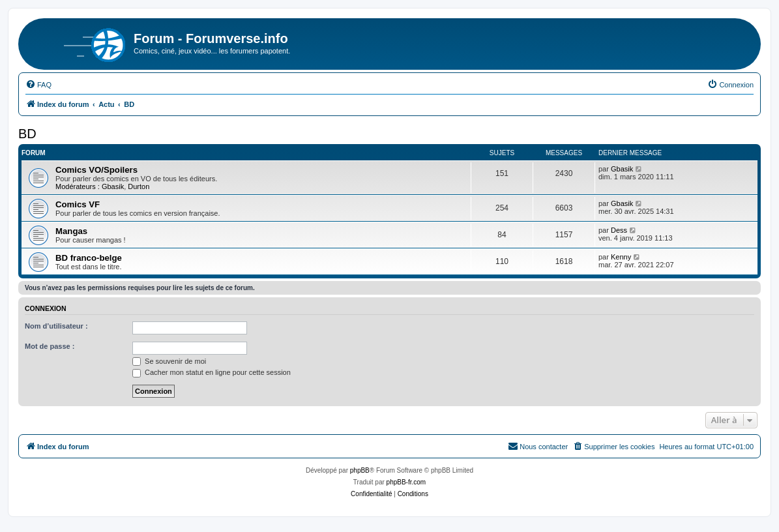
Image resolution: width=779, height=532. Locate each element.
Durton (139, 186)
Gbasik (113, 186)
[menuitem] (38, 85)
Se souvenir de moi (169, 361)
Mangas (71, 231)
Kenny (621, 257)
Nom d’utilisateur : (56, 326)
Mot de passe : (50, 346)
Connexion (46, 308)
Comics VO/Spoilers (96, 170)
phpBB (360, 470)
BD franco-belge (89, 258)
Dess (619, 230)
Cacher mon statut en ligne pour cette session (212, 372)
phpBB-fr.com (406, 482)
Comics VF (78, 204)
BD (27, 134)
